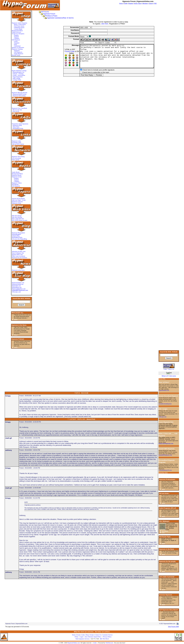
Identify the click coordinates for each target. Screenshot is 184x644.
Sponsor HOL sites (16, 254)
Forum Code (64, 51)
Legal (81, 637)
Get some (173, 376)
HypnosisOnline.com (74, 643)
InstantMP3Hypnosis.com (165, 455)
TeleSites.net (109, 643)
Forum (78, 635)
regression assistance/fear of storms (58, 18)
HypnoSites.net (15, 286)
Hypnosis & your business (18, 258)
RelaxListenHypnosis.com (166, 444)
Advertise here (163, 473)
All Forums (43, 12)
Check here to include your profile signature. (93, 74)
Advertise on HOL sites (17, 251)
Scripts (92, 635)
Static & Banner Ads (17, 253)
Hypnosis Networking (18, 96)
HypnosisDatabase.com (17, 289)
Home (74, 635)
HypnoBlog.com (15, 287)
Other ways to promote (17, 256)
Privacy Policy (107, 637)
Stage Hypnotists (16, 77)
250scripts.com (15, 292)
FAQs (76, 637)
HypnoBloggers (15, 234)
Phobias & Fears (49, 16)
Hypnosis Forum (47, 14)
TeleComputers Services (82, 639)
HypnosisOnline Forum (18, 94)
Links (95, 643)
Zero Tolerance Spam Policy (93, 637)
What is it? (165, 376)
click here (103, 24)
